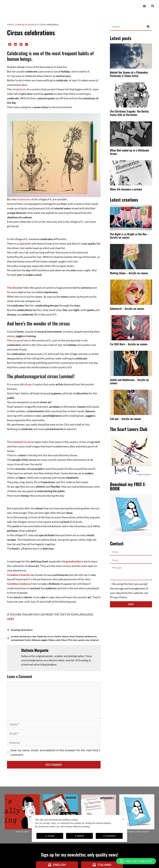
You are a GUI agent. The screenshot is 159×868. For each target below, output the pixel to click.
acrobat (15, 636)
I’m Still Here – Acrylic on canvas (129, 344)
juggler (44, 640)
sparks (81, 640)
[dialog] (79, 828)
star (87, 640)
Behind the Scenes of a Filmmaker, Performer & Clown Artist (129, 74)
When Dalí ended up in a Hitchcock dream (129, 152)
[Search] (148, 27)
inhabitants (19, 89)
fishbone (36, 640)
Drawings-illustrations (26, 24)
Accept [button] (50, 836)
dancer (65, 636)
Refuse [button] (79, 836)
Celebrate (42, 636)
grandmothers (75, 561)
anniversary (25, 636)
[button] (144, 6)
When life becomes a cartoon (126, 189)
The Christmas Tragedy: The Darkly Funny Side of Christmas (129, 113)
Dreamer (80, 636)
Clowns (58, 636)
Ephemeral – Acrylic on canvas (127, 309)
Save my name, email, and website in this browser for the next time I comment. (55, 752)
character (25, 243)
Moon (64, 640)
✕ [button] (123, 819)
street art (94, 640)
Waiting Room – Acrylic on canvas (129, 273)
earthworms (91, 636)
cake (34, 636)
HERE (11, 619)
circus (16, 340)
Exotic (28, 640)
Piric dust (73, 640)
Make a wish (54, 640)
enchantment (17, 640)
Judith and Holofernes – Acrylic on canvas (129, 381)
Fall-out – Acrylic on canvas (125, 419)
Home (10, 24)
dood (72, 636)
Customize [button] (109, 836)
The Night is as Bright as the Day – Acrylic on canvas (129, 236)
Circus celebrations (31, 32)
